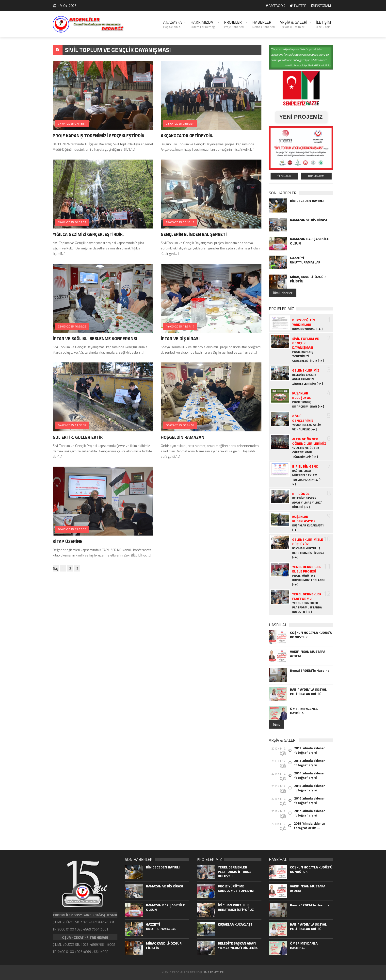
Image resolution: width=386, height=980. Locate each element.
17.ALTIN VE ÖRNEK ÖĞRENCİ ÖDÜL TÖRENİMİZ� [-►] (306, 452)
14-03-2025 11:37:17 (180, 326)
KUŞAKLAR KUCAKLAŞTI (236, 924)
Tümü (277, 724)
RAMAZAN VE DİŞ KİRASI (308, 220)
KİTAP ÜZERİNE (68, 541)
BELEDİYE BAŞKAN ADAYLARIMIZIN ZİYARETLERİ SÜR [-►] (308, 379)
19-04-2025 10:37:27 (72, 222)
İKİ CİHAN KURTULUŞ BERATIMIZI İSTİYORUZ (236, 907)
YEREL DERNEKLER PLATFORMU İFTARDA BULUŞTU (235, 872)
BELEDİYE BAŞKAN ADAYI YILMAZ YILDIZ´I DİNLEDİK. (238, 946)
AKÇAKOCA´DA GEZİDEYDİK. (187, 136)
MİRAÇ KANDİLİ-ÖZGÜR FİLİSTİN (308, 279)
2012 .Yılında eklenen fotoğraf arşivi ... (310, 750)
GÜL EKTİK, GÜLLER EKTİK (78, 437)
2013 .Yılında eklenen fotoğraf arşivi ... (310, 763)
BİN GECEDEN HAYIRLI (307, 201)
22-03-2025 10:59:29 (72, 326)
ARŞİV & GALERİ (293, 24)
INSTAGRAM (316, 176)
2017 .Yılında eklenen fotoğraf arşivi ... (310, 813)
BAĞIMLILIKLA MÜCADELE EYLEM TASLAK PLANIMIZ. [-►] (307, 477)
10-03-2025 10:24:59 (180, 425)
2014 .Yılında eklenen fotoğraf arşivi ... (310, 775)
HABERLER (264, 24)
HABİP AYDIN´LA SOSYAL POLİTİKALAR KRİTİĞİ (308, 692)
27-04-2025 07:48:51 (72, 123)
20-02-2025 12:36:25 (72, 529)
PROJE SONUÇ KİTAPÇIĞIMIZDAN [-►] (308, 404)
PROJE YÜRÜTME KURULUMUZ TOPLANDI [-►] (308, 580)
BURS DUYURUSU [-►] (307, 329)
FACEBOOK (275, 6)
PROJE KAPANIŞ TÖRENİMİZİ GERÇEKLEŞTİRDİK (98, 136)
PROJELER (234, 24)
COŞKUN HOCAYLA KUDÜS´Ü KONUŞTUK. (311, 635)
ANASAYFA (173, 24)
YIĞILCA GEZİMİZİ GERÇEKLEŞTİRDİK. (88, 234)
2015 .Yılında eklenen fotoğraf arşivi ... (310, 788)
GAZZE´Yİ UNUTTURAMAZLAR (305, 260)
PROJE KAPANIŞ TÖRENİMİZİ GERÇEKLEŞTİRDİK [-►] (308, 356)
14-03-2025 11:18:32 (72, 425)
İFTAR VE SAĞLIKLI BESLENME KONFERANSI (95, 338)
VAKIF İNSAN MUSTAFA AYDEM (308, 654)
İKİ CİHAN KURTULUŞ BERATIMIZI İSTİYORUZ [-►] (308, 553)
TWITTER (298, 6)
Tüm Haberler (283, 293)
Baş (56, 568)
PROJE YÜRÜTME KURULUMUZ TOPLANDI (236, 888)
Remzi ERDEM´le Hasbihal (310, 670)
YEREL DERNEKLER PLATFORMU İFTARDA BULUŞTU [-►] (307, 607)
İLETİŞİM (323, 24)
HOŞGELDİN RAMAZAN (183, 437)
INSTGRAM (321, 6)
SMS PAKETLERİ (214, 972)
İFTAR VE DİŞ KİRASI (180, 338)
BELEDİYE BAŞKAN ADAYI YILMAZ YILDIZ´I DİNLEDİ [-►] (307, 503)
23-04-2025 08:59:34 (180, 123)
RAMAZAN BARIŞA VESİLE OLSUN (309, 241)
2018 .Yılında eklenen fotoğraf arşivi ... (310, 826)
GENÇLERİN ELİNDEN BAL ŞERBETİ (194, 234)
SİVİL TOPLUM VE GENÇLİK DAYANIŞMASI (118, 50)
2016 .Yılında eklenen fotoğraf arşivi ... (310, 800)
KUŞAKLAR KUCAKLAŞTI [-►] (308, 528)
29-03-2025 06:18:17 (180, 222)
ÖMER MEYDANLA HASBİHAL (304, 711)
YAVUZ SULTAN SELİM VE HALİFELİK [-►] (307, 427)
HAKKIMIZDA (203, 24)
